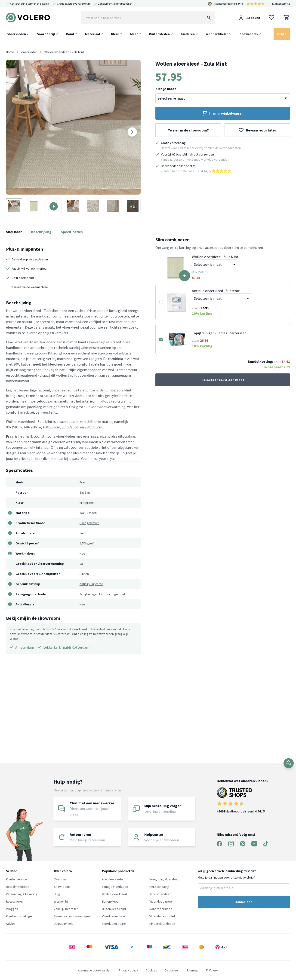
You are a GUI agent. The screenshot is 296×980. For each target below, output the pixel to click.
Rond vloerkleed (161, 909)
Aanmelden (244, 902)
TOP (289, 763)
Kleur (115, 34)
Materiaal (92, 34)
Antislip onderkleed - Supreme (216, 291)
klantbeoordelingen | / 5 (243, 800)
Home (10, 52)
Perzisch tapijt (159, 887)
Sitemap (192, 970)
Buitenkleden (159, 34)
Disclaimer (172, 970)
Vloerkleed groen (161, 901)
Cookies (151, 970)
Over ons (60, 879)
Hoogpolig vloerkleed (164, 879)
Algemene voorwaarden (95, 970)
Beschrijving (41, 232)
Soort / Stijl (46, 34)
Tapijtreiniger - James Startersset (219, 333)
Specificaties (72, 232)
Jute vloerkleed (160, 894)
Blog (57, 894)
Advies (11, 924)
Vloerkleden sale (114, 916)
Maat (134, 34)
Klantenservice (281, 4)
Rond (70, 34)
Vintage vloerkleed (115, 887)
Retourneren (15, 901)
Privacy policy (128, 970)
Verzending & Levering (22, 894)
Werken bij (61, 901)
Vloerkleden (18, 34)
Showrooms (249, 34)
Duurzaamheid (64, 924)
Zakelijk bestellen (66, 909)
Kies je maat (166, 89)
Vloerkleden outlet (162, 916)
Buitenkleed (110, 901)
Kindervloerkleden (162, 924)
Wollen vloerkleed (114, 894)
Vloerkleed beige (114, 924)
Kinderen (188, 34)
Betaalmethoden (18, 887)
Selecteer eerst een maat (223, 380)
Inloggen (12, 909)
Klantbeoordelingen (20, 916)
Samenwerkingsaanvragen (72, 916)
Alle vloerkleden (113, 879)
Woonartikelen (217, 34)
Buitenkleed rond (114, 909)
